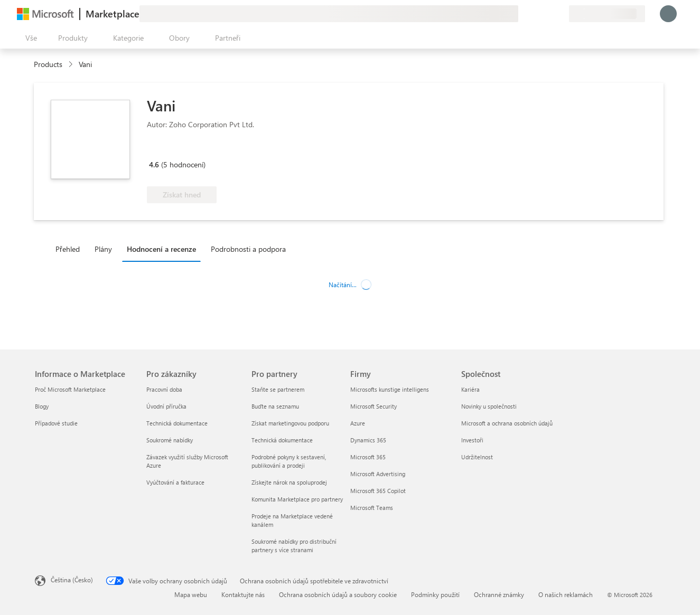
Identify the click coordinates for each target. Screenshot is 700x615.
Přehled (68, 249)
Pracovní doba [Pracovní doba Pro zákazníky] (164, 389)
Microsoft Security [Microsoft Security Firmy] (374, 406)
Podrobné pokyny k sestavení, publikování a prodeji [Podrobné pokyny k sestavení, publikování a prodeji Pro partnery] (289, 461)
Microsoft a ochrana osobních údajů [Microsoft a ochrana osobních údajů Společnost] (507, 423)
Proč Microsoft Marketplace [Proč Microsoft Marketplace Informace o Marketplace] (70, 389)
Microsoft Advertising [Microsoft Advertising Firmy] (378, 474)
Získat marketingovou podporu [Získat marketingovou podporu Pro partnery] (290, 423)
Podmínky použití (435, 594)
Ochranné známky (499, 594)
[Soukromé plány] (561, 14)
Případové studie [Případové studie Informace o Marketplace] (56, 423)
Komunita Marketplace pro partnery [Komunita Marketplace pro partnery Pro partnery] (297, 499)
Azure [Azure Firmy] (358, 423)
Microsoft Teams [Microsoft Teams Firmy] (372, 508)
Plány (103, 249)
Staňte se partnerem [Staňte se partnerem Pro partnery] (278, 389)
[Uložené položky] (548, 14)
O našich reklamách (566, 594)
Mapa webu (191, 594)
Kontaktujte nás (243, 594)
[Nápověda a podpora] (535, 14)
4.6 (154, 164)
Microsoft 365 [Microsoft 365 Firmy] (368, 457)
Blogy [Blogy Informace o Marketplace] (42, 406)
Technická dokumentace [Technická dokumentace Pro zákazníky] (177, 423)
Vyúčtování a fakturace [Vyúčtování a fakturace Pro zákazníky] (175, 482)
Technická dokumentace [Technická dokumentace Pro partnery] (282, 440)
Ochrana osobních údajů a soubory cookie (338, 594)
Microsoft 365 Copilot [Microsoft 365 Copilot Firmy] (378, 491)
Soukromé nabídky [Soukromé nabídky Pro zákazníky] (170, 440)
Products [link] (48, 64)
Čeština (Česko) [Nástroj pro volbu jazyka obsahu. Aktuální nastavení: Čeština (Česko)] (72, 580)
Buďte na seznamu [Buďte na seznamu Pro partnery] (275, 406)
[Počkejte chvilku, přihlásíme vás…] (668, 14)
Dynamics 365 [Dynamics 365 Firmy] (368, 440)
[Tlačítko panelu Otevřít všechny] (29, 38)
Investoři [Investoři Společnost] (472, 440)
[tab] (70, 249)
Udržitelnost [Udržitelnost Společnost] (477, 457)
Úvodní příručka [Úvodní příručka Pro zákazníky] (166, 406)
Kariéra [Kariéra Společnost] (470, 389)
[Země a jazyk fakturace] (607, 14)
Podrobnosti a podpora (248, 249)
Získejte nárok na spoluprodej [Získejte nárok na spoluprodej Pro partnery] (289, 482)
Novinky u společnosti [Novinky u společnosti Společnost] (489, 406)
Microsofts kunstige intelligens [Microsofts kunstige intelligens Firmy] (390, 389)
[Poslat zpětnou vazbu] (522, 14)
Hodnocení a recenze (161, 249)
